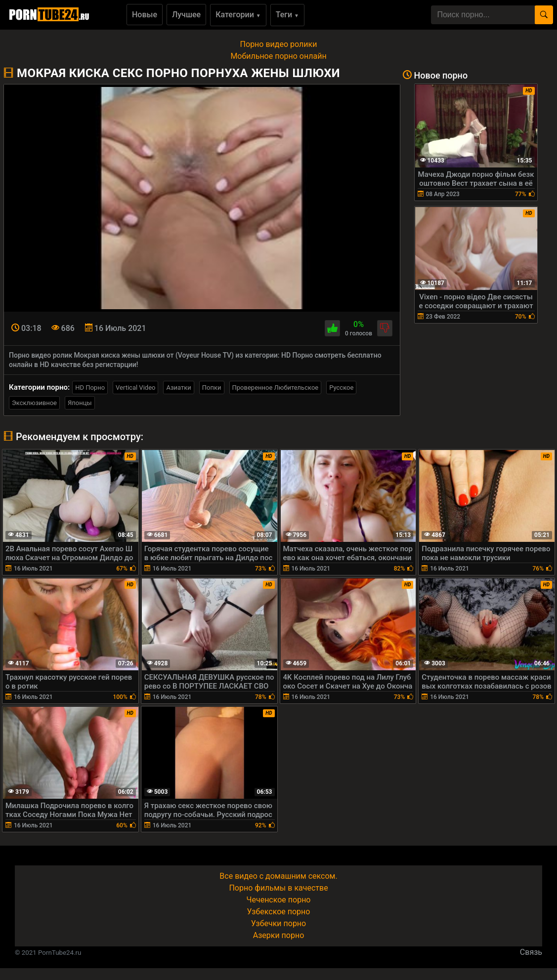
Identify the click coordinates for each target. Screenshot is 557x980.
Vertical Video (135, 388)
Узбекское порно (279, 912)
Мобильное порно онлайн (278, 56)
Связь (531, 952)
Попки (212, 388)
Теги (287, 15)
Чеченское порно (279, 900)
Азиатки (178, 388)
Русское (341, 388)
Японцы (80, 403)
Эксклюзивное (34, 403)
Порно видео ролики (279, 44)
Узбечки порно (278, 923)
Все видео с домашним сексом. (278, 876)
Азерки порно (279, 935)
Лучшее (186, 15)
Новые (145, 15)
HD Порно (90, 388)
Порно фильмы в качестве (278, 888)
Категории (238, 15)
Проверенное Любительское (276, 388)
